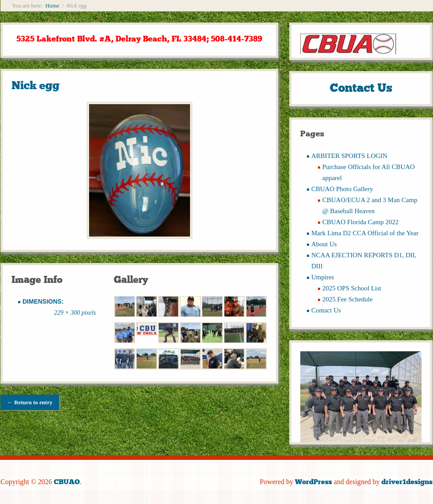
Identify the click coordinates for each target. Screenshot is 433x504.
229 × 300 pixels (75, 313)
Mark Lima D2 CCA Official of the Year (365, 233)
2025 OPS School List (352, 288)
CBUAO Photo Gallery (342, 189)
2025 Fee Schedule (347, 299)
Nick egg (35, 85)
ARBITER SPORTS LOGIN (349, 156)
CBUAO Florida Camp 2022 (360, 222)
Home (52, 6)
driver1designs (407, 482)
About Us (324, 244)
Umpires (323, 277)
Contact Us (326, 310)
